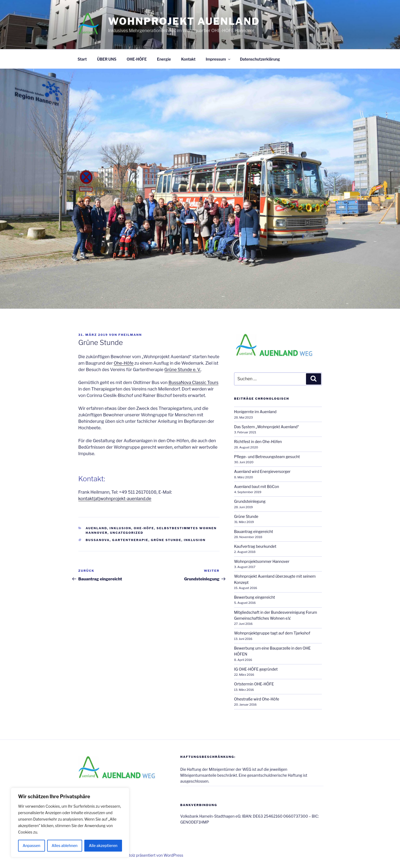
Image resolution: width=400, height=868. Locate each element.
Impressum (218, 59)
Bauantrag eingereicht (254, 531)
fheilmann (130, 335)
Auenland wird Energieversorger (262, 471)
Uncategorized (127, 533)
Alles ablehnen (65, 846)
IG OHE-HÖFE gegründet (256, 669)
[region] (70, 822)
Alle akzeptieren (103, 846)
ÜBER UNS (107, 59)
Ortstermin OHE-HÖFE (254, 684)
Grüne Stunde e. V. (182, 370)
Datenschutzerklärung (260, 59)
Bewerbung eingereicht (255, 597)
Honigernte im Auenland (255, 412)
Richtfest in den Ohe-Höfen (258, 442)
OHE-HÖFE (137, 59)
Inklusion (120, 528)
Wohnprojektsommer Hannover (262, 561)
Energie (164, 59)
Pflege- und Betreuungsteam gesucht (267, 457)
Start (82, 59)
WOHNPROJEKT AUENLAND (184, 21)
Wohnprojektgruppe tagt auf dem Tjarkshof (272, 633)
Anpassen (32, 846)
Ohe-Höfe (124, 363)
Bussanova (98, 540)
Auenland (96, 528)
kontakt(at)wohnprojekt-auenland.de (115, 499)
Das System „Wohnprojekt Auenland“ (267, 427)
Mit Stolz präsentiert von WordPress (152, 855)
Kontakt (188, 59)
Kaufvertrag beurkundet (255, 546)
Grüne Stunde (166, 540)
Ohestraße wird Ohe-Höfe (257, 699)
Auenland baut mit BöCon (257, 487)
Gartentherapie (130, 540)
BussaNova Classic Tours (193, 383)
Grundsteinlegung (250, 501)
